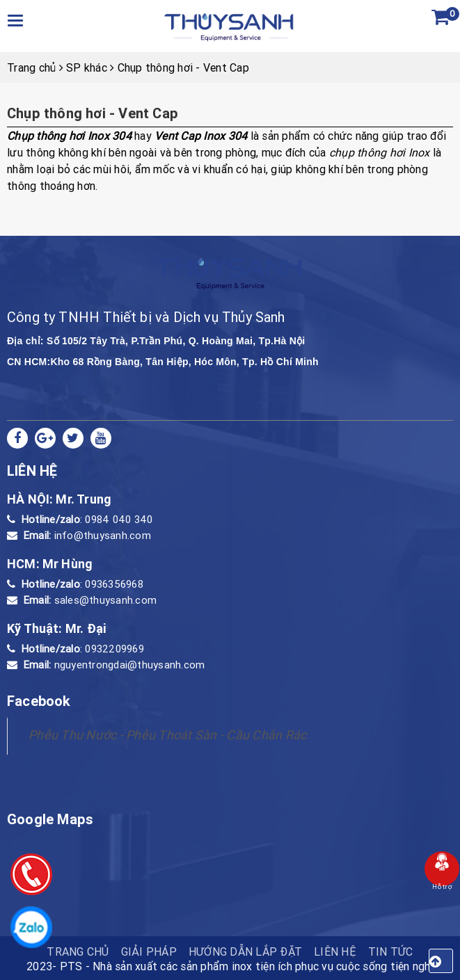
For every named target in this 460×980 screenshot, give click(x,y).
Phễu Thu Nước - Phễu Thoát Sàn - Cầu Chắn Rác (167, 735)
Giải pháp (149, 951)
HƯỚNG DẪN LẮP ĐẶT (245, 951)
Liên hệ (335, 951)
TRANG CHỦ (78, 951)
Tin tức (391, 951)
